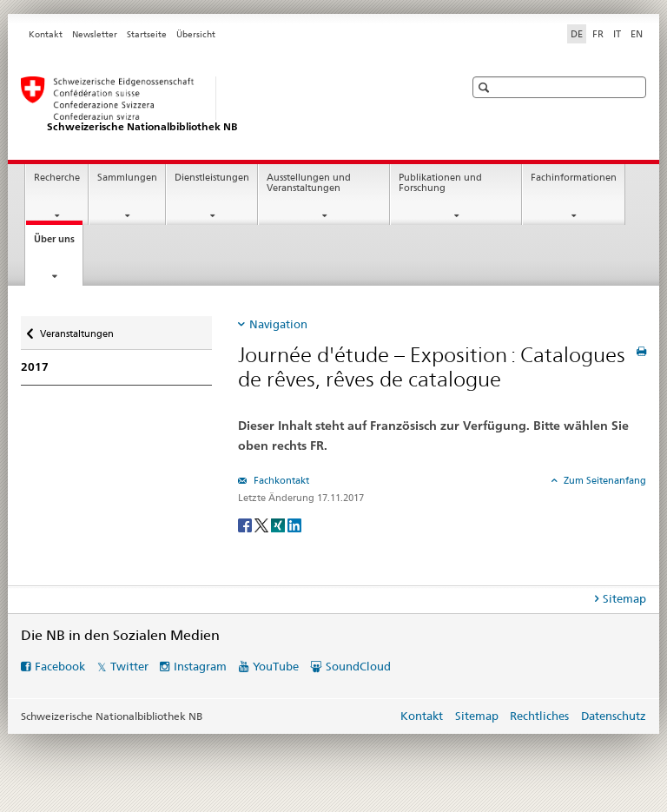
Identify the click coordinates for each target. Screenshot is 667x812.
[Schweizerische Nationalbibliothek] (225, 105)
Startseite (147, 34)
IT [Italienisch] (617, 34)
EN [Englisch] (637, 34)
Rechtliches (539, 716)
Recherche (57, 178)
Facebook (60, 666)
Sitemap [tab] (624, 598)
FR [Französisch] (598, 34)
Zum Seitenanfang (604, 480)
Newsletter (95, 34)
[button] (486, 87)
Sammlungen (127, 178)
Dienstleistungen (212, 178)
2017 (35, 367)
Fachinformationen (574, 178)
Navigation (278, 324)
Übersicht (196, 34)
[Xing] (279, 524)
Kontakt (46, 34)
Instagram (200, 666)
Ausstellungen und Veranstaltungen (309, 183)
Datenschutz (614, 716)
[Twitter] (263, 524)
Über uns (58, 244)
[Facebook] (246, 524)
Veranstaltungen (76, 328)
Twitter (129, 666)
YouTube (276, 666)
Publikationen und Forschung (440, 183)
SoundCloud (358, 666)
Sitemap (477, 716)
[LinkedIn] (294, 524)
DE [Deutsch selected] (577, 34)
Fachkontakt (280, 480)
